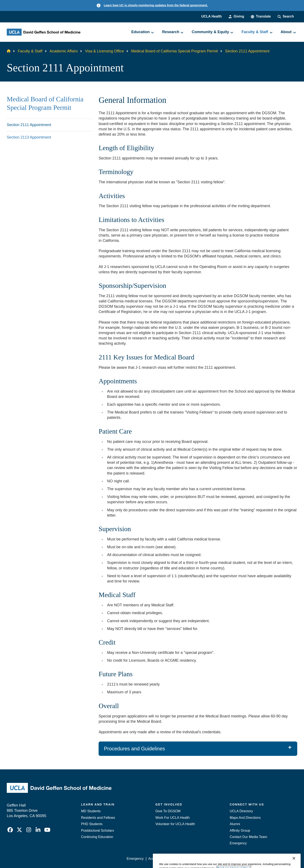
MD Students (91, 811)
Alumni (235, 824)
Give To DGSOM (168, 811)
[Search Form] (286, 16)
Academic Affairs (64, 51)
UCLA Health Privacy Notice (228, 859)
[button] (261, 16)
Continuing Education (97, 837)
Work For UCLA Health (172, 818)
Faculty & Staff (30, 51)
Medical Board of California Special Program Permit (174, 51)
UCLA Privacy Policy (187, 859)
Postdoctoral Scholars (98, 831)
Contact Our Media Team (248, 837)
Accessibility (157, 859)
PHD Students (92, 824)
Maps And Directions (245, 818)
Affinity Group (240, 831)
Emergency (238, 843)
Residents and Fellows (98, 818)
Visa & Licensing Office (104, 51)
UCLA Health (211, 16)
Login (257, 859)
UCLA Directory (241, 811)
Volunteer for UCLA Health (175, 824)
